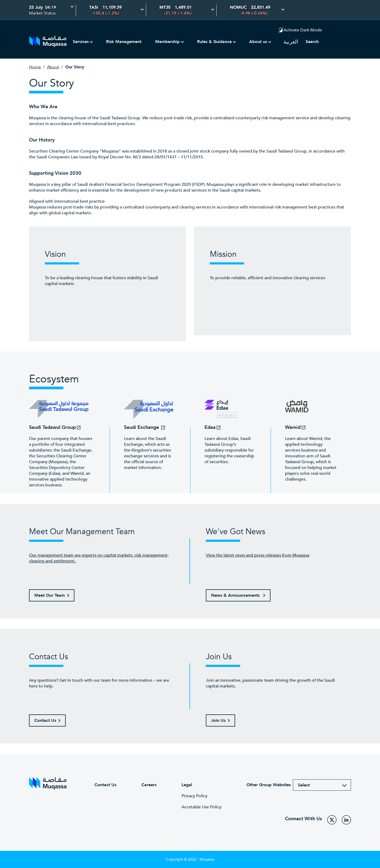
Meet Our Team (50, 595)
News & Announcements (236, 595)
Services (81, 42)
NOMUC (238, 7)
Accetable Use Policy (201, 807)
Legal (187, 785)
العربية (291, 42)
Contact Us (45, 720)
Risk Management (124, 42)
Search (312, 42)
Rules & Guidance (214, 42)
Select (304, 785)
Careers (149, 785)
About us (258, 42)
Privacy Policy (194, 796)
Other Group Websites (269, 785)
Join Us (218, 720)
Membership (167, 42)
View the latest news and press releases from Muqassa (258, 555)
